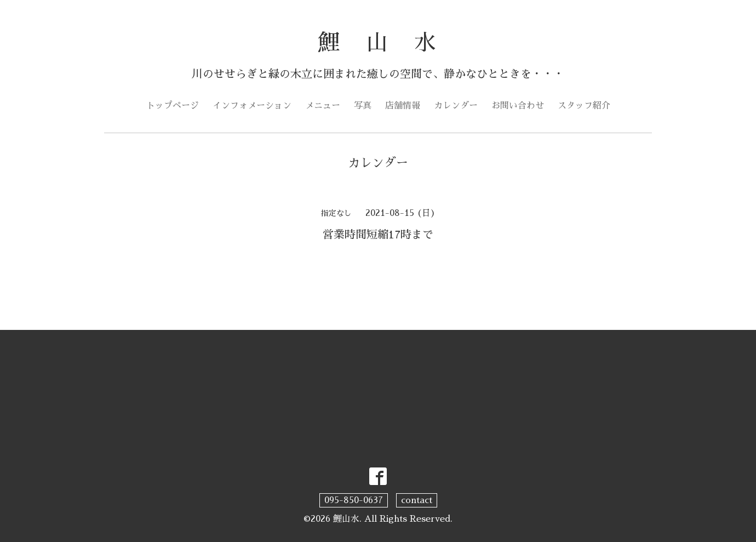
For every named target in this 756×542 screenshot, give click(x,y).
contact (417, 500)
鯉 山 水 (378, 43)
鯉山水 (346, 519)
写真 (363, 106)
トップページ (173, 106)
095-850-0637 (354, 500)
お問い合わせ (518, 106)
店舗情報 (403, 106)
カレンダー (456, 106)
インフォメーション (252, 106)
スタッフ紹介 (584, 106)
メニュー (323, 106)
